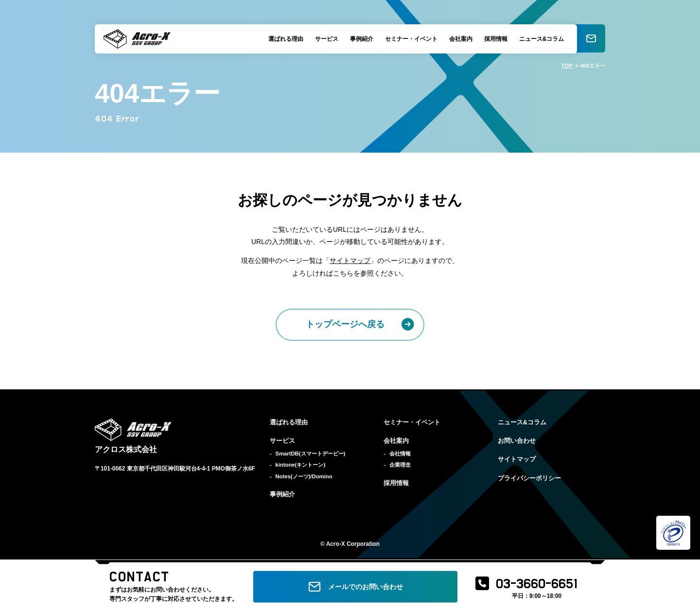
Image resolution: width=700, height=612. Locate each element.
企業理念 (400, 465)
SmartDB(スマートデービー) (310, 454)
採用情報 (494, 39)
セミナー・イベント (410, 39)
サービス (325, 39)
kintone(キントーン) (300, 465)
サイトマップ (350, 261)
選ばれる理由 (284, 39)
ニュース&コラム (540, 39)
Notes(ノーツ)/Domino (304, 476)
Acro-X (336, 544)
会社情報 (400, 454)
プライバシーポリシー (529, 478)
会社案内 (459, 39)
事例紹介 (360, 39)
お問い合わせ (517, 441)
